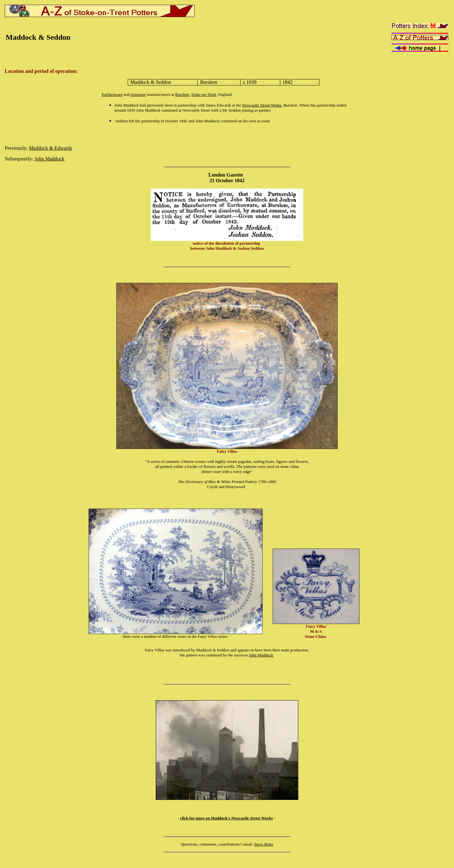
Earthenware (112, 94)
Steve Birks (264, 844)
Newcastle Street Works (262, 105)
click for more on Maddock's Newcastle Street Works (226, 818)
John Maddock (50, 159)
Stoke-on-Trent (204, 94)
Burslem (182, 94)
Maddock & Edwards (51, 148)
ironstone (138, 94)
